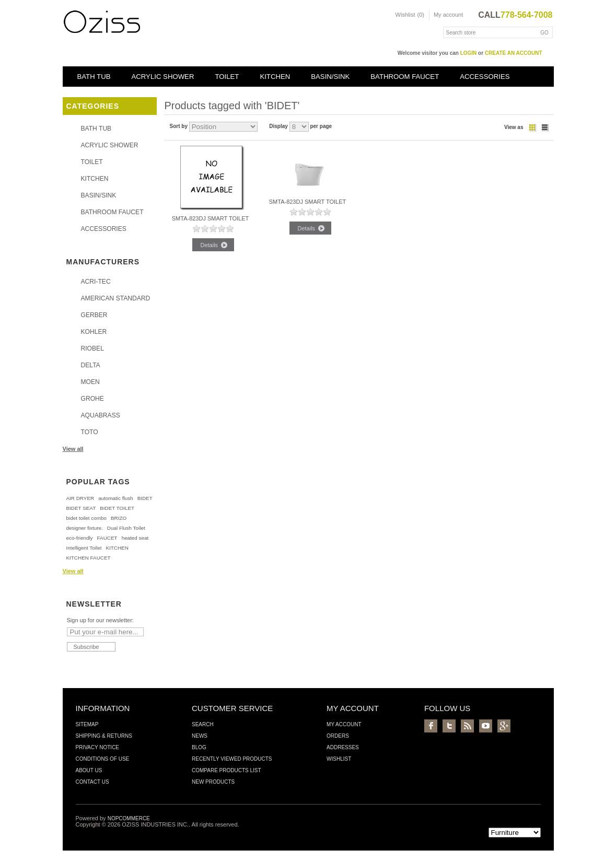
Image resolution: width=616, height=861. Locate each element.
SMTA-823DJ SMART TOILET (211, 218)
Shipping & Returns (104, 736)
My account (448, 15)
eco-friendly (80, 538)
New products (213, 782)
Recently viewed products (232, 759)
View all (73, 449)
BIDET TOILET (117, 508)
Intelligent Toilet (84, 548)
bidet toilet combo (86, 518)
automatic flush (115, 498)
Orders (338, 736)
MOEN (90, 382)
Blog (199, 747)
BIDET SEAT (81, 508)
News (200, 736)
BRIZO (119, 518)
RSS (467, 726)
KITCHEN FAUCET (89, 558)
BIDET (145, 498)
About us (89, 770)
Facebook (431, 726)
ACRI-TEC (96, 282)
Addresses (343, 747)
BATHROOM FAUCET (405, 77)
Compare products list (226, 770)
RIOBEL (92, 348)
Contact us (92, 782)
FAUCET (107, 538)
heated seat (135, 538)
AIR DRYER (80, 498)
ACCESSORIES (485, 77)
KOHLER (94, 332)
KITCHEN (275, 77)
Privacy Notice (98, 747)
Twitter (449, 726)
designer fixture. (85, 528)
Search (203, 724)
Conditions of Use (103, 759)
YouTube (486, 726)
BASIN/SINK (330, 77)
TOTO (90, 432)
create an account (514, 53)
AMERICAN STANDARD (116, 298)
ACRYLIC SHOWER (163, 77)
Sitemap (87, 724)
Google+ (504, 726)
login (469, 53)
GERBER (94, 315)
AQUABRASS (101, 415)
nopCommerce (129, 818)
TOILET (227, 77)
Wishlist (339, 759)
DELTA (91, 365)
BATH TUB (94, 77)
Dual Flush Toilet (126, 528)
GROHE (92, 399)
